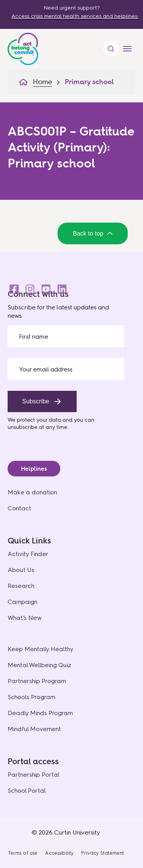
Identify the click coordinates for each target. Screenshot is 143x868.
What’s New (25, 618)
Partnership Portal (34, 775)
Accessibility (59, 853)
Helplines (34, 469)
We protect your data (34, 420)
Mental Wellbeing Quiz (39, 665)
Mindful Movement (34, 729)
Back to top (93, 233)
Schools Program (31, 697)
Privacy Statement (103, 853)
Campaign (22, 602)
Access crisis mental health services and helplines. (75, 16)
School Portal (27, 791)
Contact (19, 508)
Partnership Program (37, 681)
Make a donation (32, 492)
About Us (21, 570)
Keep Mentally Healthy (40, 649)
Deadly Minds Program (40, 713)
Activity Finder (28, 554)
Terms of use (23, 853)
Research (21, 586)
